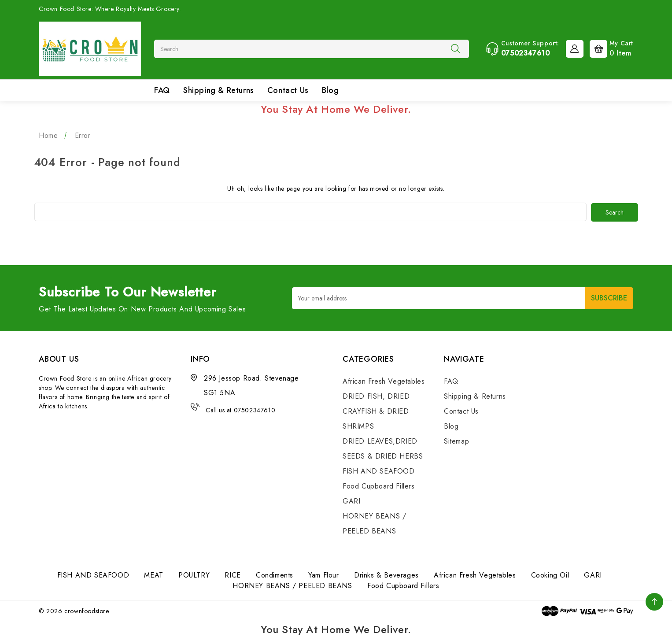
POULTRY (194, 575)
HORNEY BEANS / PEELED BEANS (292, 585)
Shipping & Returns (219, 90)
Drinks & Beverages (386, 575)
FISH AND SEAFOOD (379, 471)
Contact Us (288, 90)
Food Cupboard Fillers (379, 486)
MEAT (153, 575)
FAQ (162, 90)
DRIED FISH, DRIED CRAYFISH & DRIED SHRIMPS (376, 411)
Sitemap (456, 441)
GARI (351, 501)
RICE (233, 575)
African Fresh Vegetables (384, 381)
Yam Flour (323, 575)
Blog (330, 90)
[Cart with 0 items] (609, 48)
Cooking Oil (550, 575)
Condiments (275, 575)
